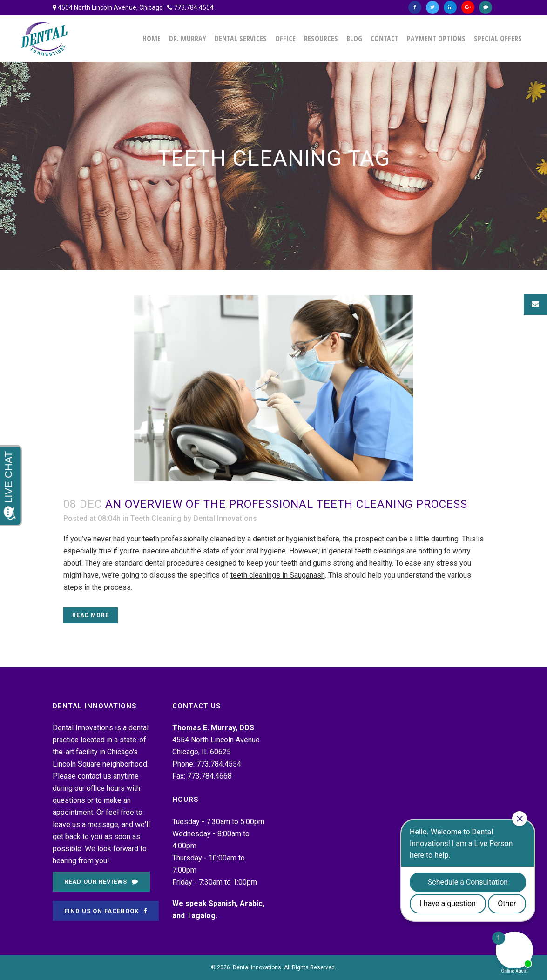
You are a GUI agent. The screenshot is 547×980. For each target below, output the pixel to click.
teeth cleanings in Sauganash (278, 575)
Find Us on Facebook (106, 911)
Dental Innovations (225, 518)
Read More (91, 615)
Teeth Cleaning (156, 518)
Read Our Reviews (101, 882)
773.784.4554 (194, 7)
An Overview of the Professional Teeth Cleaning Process (286, 504)
